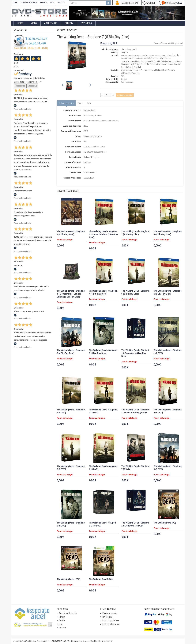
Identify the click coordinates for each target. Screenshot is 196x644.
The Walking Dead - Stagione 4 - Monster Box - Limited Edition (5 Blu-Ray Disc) (71, 294)
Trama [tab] (80, 103)
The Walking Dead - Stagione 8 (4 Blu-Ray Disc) (71, 352)
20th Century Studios (93, 115)
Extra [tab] (89, 103)
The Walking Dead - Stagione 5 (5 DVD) (71, 468)
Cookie (62, 620)
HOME (15, 3)
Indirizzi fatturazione (111, 624)
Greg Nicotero (127, 70)
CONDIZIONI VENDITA (29, 3)
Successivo (32, 86)
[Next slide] (90, 85)
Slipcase (87, 162)
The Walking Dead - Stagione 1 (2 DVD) (168, 352)
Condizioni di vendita (68, 613)
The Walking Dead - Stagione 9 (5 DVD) (71, 524)
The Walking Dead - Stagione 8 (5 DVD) (168, 468)
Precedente (20, 86)
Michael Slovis (161, 70)
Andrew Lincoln (128, 55)
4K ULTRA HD (51, 23)
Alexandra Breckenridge (151, 64)
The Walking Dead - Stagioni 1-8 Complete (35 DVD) (135, 524)
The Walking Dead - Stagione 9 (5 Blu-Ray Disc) (103, 352)
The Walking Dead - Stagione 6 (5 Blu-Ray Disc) (168, 292)
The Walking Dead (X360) (101, 579)
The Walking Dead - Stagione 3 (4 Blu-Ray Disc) (168, 233)
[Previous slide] (63, 85)
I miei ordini (107, 617)
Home (20, 23)
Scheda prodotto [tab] (66, 103)
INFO (52, 3)
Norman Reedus (141, 55)
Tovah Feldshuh (135, 67)
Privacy (62, 617)
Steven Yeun (154, 55)
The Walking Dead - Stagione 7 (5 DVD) (135, 468)
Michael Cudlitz (158, 58)
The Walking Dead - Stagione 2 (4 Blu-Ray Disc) (135, 233)
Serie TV (125, 52)
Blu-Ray (69, 23)
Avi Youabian (134, 73)
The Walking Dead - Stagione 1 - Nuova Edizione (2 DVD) (135, 411)
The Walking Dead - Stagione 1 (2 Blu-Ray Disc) (71, 233)
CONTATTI (61, 3)
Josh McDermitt (153, 61)
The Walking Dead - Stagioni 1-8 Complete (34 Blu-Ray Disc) (135, 353)
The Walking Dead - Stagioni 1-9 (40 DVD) (103, 524)
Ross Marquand (168, 64)
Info (61, 624)
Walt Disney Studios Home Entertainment (101, 121)
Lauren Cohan (165, 55)
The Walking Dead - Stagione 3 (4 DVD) (103, 411)
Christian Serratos (168, 61)
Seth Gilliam (135, 64)
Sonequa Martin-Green (137, 61)
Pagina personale (110, 613)
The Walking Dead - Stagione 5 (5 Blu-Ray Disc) (135, 292)
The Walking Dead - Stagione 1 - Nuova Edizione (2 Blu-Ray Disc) (103, 234)
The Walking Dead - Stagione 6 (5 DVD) (103, 468)
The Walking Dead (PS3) (69, 579)
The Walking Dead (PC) (165, 523)
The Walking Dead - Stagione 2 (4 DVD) (71, 411)
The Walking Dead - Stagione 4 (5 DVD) (168, 411)
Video (34, 23)
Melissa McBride (144, 58)
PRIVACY (44, 3)
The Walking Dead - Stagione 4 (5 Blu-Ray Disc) (103, 292)
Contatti (62, 628)
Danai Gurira (131, 58)
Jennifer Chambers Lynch (144, 70)
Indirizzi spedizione (111, 620)
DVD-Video (86, 23)
